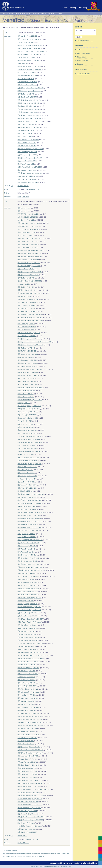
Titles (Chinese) (82, 60)
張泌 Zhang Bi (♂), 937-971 (27, 768)
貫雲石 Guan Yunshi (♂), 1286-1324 (30, 321)
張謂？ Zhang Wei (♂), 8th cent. (28, 793)
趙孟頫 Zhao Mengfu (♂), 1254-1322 (30, 805)
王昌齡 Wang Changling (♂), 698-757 (30, 88)
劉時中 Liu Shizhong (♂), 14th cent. (29, 451)
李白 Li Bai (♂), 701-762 (26, 73)
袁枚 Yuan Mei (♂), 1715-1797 (28, 756)
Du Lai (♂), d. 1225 (24, 284)
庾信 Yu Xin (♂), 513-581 (26, 744)
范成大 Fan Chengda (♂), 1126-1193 (30, 293)
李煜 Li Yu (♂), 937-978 (25, 424)
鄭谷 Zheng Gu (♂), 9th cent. (27, 814)
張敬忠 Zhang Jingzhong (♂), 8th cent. (30, 783)
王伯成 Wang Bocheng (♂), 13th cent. (30, 173)
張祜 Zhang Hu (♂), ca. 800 (27, 146)
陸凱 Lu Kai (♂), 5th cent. (26, 473)
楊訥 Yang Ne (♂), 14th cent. (27, 710)
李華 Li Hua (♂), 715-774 (26, 397)
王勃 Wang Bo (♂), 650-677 (27, 613)
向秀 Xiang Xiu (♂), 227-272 (27, 665)
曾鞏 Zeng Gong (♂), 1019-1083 (28, 765)
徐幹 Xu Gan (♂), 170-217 (26, 683)
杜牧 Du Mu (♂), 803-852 (26, 124)
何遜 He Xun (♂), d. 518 (26, 330)
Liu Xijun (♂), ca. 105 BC (26, 454)
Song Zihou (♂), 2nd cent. (26, 579)
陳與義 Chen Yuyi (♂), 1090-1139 (29, 263)
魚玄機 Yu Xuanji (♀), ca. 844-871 (29, 747)
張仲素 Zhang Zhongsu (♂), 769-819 (30, 799)
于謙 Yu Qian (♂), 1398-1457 (27, 738)
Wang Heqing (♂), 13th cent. (27, 628)
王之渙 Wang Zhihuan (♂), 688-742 (29, 115)
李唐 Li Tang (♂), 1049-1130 (27, 415)
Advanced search (83, 40)
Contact (59, 14)
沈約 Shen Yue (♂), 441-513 (27, 555)
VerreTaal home (9, 14)
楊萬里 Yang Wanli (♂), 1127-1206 (29, 167)
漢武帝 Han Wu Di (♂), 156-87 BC (29, 439)
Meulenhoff (30, 839)
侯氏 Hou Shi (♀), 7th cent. (27, 336)
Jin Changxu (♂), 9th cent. (26, 366)
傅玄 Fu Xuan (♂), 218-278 (27, 302)
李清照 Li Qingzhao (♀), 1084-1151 (29, 406)
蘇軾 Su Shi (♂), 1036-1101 (27, 585)
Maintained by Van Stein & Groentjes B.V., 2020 (59, 866)
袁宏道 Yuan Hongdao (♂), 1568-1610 (30, 753)
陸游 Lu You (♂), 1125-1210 (27, 170)
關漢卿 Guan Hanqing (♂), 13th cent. (30, 318)
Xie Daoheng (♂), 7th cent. (27, 57)
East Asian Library (50, 853)
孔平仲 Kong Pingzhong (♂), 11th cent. (31, 369)
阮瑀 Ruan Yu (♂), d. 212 (26, 552)
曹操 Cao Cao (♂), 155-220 (27, 232)
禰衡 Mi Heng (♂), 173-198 (27, 509)
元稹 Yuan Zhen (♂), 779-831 (27, 759)
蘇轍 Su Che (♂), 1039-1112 (27, 582)
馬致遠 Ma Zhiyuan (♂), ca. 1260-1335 (31, 494)
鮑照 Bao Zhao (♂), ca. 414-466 (28, 223)
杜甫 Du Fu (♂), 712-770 (26, 94)
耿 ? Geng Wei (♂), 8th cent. (27, 311)
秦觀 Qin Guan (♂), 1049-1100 (28, 531)
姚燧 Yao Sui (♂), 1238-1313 (27, 729)
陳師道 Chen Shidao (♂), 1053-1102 (30, 254)
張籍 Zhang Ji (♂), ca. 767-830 (28, 780)
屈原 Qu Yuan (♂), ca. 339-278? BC (30, 540)
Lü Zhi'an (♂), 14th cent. (26, 491)
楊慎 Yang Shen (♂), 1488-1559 (28, 713)
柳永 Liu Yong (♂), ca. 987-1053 (28, 458)
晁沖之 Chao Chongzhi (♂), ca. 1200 (30, 250)
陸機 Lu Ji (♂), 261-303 (25, 470)
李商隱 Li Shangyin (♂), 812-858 (28, 127)
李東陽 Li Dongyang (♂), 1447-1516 (30, 388)
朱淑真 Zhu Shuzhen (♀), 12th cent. (30, 826)
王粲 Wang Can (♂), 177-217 (27, 616)
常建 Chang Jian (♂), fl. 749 (27, 247)
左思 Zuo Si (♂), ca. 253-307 (27, 832)
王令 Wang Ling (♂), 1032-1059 (28, 640)
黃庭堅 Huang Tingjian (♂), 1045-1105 (30, 345)
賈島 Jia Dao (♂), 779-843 (26, 130)
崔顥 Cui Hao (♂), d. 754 (26, 269)
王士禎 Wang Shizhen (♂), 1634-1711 (30, 643)
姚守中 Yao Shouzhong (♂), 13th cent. (30, 725)
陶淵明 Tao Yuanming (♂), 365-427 (29, 45)
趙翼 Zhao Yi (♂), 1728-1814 (27, 811)
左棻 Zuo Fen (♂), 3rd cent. (27, 829)
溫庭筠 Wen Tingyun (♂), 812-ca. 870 (30, 149)
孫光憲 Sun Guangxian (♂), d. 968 (29, 598)
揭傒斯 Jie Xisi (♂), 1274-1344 (28, 363)
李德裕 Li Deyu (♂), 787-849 (27, 384)
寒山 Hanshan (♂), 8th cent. (27, 327)
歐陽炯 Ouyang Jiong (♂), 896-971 (29, 519)
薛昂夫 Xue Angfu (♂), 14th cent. (29, 692)
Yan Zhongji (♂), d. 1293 (26, 704)
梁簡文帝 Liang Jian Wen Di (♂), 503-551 (31, 51)
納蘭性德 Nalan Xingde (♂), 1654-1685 (31, 512)
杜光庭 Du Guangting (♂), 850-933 (29, 281)
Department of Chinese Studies (32, 853)
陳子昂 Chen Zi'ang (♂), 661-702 (29, 60)
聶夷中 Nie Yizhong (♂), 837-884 (29, 515)
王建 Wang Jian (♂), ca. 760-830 (29, 109)
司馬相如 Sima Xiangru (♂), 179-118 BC (31, 570)
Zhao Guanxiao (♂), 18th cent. (28, 182)
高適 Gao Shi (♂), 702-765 (27, 308)
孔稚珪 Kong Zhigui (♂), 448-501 (29, 375)
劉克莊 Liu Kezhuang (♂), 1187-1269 (30, 442)
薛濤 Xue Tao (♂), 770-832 (27, 695)
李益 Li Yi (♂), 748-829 (25, 137)
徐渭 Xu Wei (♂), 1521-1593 (27, 686)
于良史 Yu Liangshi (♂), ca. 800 (28, 735)
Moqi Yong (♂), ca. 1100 (26, 164)
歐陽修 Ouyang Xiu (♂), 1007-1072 (29, 522)
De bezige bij (31, 189)
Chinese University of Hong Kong (35, 856)
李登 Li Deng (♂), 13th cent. (27, 381)
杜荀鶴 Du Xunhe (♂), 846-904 (28, 290)
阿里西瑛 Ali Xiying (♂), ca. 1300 (28, 214)
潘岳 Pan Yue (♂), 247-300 (27, 524)
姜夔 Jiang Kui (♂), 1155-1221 (28, 354)
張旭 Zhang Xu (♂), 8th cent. (27, 85)
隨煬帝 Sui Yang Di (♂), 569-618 (28, 54)
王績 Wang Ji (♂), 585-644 (26, 631)
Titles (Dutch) (81, 57)
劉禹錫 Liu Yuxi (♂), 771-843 (27, 461)
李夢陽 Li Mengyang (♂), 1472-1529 (30, 400)
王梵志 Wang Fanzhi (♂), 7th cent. (29, 622)
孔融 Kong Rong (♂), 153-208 (28, 372)
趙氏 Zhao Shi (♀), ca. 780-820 (28, 802)
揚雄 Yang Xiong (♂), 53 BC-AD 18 (29, 722)
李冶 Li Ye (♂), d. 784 (25, 421)
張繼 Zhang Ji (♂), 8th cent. (27, 106)
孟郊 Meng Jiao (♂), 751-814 (27, 506)
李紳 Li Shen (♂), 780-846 (26, 412)
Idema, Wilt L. (22, 836)
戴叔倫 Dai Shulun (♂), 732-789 (28, 275)
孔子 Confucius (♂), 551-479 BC (28, 39)
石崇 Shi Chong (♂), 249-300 (27, 561)
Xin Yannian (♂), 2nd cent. (26, 677)
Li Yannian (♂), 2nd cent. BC (27, 418)
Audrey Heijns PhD (8, 850)
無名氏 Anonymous (24, 208)
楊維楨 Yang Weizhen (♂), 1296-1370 (30, 719)
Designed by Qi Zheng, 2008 (38, 866)
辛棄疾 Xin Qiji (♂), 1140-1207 (28, 674)
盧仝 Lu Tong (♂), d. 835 (26, 482)
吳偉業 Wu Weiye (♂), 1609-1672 (29, 662)
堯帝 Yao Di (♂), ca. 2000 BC (27, 36)
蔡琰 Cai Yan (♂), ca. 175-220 (28, 229)
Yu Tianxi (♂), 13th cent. (26, 741)
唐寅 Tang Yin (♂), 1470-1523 (28, 604)
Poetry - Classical (23, 197)
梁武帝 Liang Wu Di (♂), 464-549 (29, 48)
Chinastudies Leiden (23, 14)
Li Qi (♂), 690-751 (24, 403)
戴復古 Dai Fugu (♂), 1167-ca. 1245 (30, 272)
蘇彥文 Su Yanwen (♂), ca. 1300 (28, 589)
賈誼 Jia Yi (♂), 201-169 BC (27, 351)
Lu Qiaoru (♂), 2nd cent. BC (27, 479)
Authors (80, 49)
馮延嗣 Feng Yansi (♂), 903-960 (28, 299)
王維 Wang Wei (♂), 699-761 (27, 76)
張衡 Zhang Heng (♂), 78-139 (28, 771)
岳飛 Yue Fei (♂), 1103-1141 (27, 762)
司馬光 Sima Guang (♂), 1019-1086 (30, 567)
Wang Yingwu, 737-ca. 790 (27, 649)
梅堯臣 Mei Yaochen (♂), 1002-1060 (30, 500)
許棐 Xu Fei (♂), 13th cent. (27, 680)
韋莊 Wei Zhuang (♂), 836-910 (28, 652)
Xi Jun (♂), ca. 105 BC (25, 42)
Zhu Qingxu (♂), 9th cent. (26, 823)
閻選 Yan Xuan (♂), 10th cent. (28, 698)
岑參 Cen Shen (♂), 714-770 (27, 97)
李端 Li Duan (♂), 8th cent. (27, 391)
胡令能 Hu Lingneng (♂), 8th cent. (29, 339)
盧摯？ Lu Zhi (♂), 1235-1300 (27, 179)
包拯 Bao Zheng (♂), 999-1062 (28, 226)
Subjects (80, 64)
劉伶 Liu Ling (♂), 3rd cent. (27, 445)
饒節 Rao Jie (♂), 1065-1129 (27, 546)
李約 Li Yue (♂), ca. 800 (26, 427)
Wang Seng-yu (23, 64)
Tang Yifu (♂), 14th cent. (26, 601)
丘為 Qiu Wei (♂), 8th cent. (27, 537)
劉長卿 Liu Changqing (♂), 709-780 (29, 100)
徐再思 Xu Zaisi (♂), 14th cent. (28, 689)
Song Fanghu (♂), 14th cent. (27, 176)
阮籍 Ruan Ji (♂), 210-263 (26, 549)
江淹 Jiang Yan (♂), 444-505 (27, 360)
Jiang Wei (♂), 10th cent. (26, 357)
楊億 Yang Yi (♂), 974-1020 (27, 161)
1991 (36, 839)
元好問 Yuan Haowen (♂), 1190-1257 (30, 750)
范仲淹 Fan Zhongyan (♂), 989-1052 (30, 158)
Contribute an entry (83, 74)
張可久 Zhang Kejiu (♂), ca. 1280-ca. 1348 (32, 789)
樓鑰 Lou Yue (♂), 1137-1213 (27, 467)
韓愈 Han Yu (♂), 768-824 (26, 324)
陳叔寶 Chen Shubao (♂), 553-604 (29, 257)
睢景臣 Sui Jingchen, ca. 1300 (28, 592)
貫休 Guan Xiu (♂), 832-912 (27, 143)
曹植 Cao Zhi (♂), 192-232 (26, 241)
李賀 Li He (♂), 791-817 (26, 134)
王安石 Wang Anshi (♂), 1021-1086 (29, 610)
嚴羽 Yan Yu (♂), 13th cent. (27, 701)
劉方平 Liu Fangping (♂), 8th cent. (29, 91)
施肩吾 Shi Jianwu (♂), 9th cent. (28, 564)
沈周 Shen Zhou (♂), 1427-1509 (28, 558)
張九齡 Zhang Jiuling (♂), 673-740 (29, 66)
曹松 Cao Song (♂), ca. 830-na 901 (29, 238)
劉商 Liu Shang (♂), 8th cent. (27, 448)
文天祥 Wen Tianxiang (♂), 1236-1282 (30, 655)
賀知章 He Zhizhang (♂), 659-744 (29, 333)
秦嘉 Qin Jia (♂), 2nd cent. (26, 534)
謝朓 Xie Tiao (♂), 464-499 (27, 671)
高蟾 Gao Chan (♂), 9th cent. (27, 152)
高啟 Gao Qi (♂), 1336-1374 (27, 305)
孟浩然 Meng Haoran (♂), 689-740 (29, 70)
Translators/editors (83, 53)
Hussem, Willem (23, 186)
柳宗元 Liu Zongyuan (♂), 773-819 (29, 118)
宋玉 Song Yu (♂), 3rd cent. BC (28, 576)
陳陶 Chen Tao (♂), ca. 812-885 (28, 140)
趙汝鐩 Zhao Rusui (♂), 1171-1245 (29, 808)
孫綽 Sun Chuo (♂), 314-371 (27, 595)
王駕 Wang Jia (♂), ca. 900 (27, 155)
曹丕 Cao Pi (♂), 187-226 (26, 235)
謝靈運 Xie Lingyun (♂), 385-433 (28, 668)
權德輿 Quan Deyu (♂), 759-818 (28, 103)
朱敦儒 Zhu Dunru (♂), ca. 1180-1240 (30, 820)
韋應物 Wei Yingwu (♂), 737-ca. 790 (30, 121)
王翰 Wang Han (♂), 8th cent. (27, 82)
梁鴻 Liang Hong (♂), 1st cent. (28, 430)
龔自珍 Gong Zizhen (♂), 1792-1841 (30, 314)
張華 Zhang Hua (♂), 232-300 (28, 774)
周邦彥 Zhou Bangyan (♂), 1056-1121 (30, 817)
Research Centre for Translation (43, 14)
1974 (37, 189)
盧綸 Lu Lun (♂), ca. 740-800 (27, 476)
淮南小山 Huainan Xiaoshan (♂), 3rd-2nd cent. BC (34, 342)
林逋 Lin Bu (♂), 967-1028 (26, 433)
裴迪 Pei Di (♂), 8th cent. (26, 79)
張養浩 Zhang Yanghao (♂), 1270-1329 (31, 796)
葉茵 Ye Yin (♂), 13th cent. (26, 732)
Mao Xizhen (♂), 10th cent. (27, 497)
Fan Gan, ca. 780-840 (25, 296)
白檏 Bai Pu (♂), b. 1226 (26, 220)
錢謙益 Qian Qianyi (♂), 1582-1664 (29, 528)
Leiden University (61, 853)
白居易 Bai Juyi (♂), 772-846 (27, 112)
